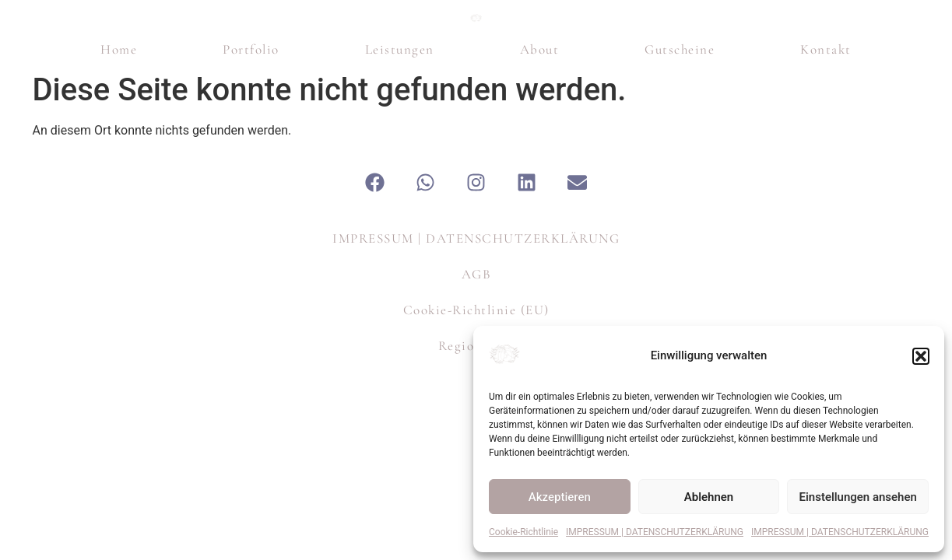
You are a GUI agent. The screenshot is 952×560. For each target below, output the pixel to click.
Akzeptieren (560, 497)
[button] (921, 356)
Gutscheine (680, 148)
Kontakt (826, 148)
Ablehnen (709, 497)
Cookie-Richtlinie (523, 532)
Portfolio (251, 148)
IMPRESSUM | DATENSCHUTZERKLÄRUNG (655, 532)
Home (119, 148)
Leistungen (400, 148)
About (540, 148)
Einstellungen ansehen (858, 497)
